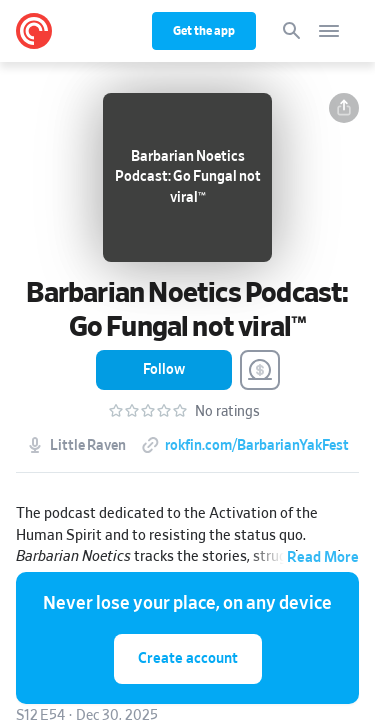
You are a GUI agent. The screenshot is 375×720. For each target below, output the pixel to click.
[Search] (292, 31)
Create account (188, 658)
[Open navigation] (329, 31)
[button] (344, 108)
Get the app (204, 31)
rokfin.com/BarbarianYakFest (257, 446)
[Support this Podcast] (260, 370)
